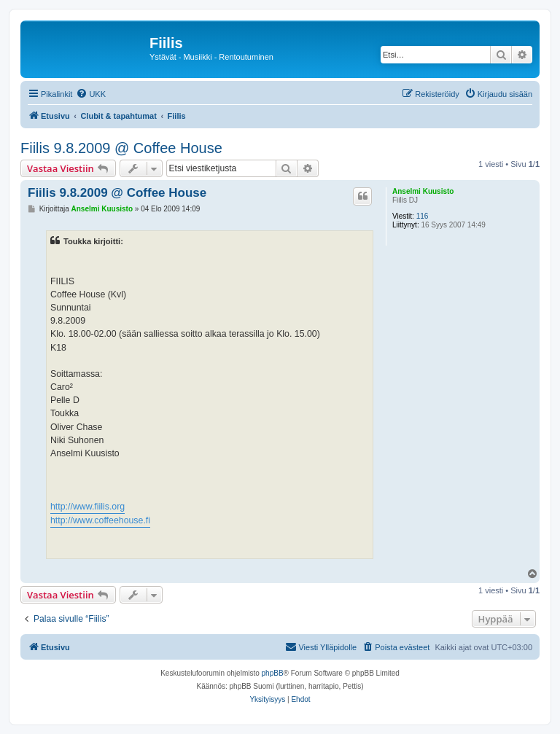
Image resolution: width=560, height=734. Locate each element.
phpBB (273, 673)
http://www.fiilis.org (87, 507)
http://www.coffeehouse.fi (100, 520)
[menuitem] (91, 94)
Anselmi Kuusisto (423, 191)
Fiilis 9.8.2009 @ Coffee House (121, 148)
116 (423, 216)
